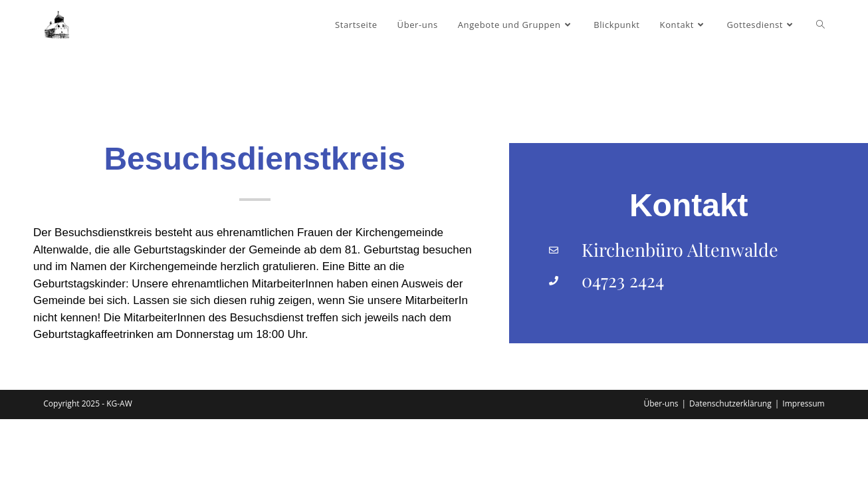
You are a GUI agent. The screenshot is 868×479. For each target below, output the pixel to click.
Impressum (803, 463)
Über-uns (661, 463)
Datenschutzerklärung (730, 463)
